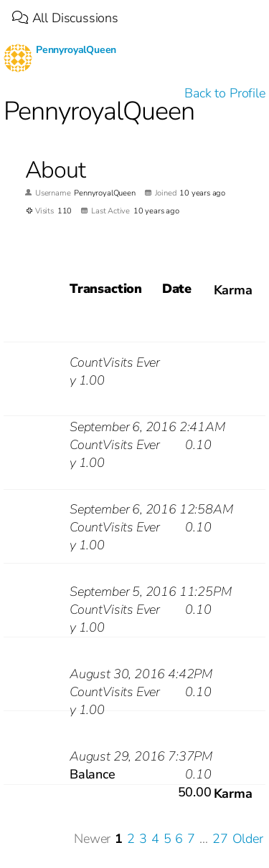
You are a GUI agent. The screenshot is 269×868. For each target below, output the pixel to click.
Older (248, 839)
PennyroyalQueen (76, 50)
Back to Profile (225, 93)
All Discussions (65, 18)
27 (220, 839)
